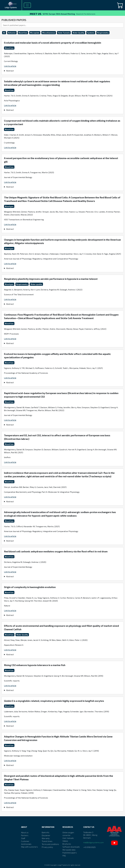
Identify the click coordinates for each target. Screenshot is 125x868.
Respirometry (103, 33)
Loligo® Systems (63, 865)
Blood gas (9, 206)
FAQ (64, 856)
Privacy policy (47, 847)
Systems (91, 33)
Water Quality (78, 33)
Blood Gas (23, 33)
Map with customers (29, 847)
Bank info (45, 832)
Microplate (35, 33)
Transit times (47, 841)
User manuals (68, 838)
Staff (23, 838)
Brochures (67, 844)
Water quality (36, 284)
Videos (65, 841)
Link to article (10, 66)
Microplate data (69, 850)
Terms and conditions (50, 844)
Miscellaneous (49, 33)
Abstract (10, 71)
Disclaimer (46, 835)
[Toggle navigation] (27, 5)
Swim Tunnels (64, 33)
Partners (25, 835)
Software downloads (71, 847)
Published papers (70, 853)
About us (25, 832)
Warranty (46, 838)
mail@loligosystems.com (93, 842)
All (4, 33)
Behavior (12, 33)
